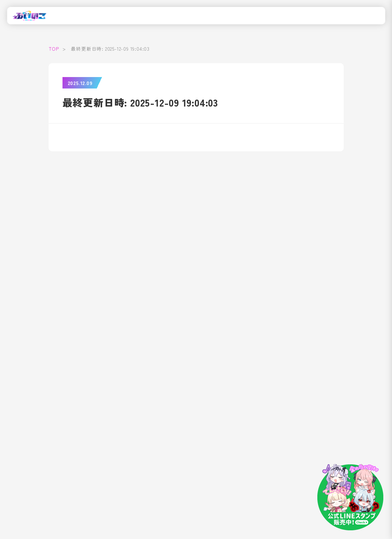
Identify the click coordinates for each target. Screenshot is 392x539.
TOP (54, 49)
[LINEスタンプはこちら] (350, 497)
